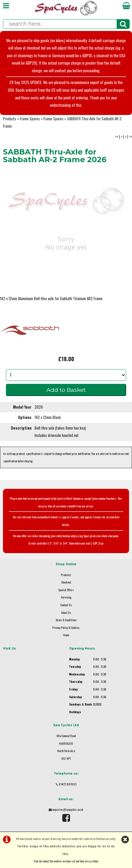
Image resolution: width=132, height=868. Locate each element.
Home (66, 635)
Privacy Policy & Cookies (66, 628)
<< (117, 137)
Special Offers (66, 590)
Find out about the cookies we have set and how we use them (66, 861)
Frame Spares (30, 119)
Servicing (66, 597)
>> (131, 137)
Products (10, 119)
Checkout (66, 582)
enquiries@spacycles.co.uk (68, 809)
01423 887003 (68, 784)
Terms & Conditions (66, 620)
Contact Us (66, 605)
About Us (66, 613)
